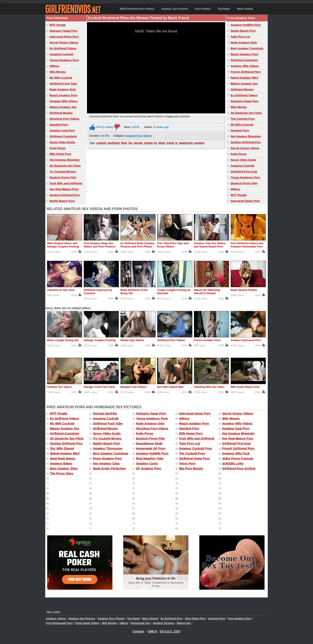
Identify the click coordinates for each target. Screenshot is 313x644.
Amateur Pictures (163, 623)
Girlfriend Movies (61, 113)
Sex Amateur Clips (106, 463)
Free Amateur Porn (240, 619)
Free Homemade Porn (59, 623)
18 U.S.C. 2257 (170, 631)
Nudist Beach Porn (62, 201)
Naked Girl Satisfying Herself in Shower (207, 292)
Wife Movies (58, 72)
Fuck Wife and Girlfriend (66, 183)
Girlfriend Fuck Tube (63, 84)
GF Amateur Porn (149, 468)
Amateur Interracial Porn (246, 340)
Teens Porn (187, 463)
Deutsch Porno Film (63, 177)
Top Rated (224, 9)
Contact (138, 631)
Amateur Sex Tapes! (59, 387)
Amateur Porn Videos (139, 136)
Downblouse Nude (149, 443)
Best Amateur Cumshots (247, 48)
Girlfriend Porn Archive (239, 468)
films (124, 143)
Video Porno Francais (238, 458)
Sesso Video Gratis (62, 142)
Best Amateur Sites (64, 468)
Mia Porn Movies (191, 468)
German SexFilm (105, 413)
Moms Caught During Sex (63, 340)
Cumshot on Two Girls (61, 290)
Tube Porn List (240, 37)
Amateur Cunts (147, 463)
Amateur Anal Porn (62, 130)
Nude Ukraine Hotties (244, 290)
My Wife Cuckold (61, 78)
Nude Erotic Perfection (109, 468)
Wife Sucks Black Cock (245, 387)
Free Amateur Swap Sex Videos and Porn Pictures (99, 245)
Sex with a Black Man (170, 387)
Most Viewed (245, 9)
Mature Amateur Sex (63, 107)
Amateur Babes (61, 463)
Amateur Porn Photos (111, 619)
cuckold (101, 143)
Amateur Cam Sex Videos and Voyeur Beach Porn (210, 245)
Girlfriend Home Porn (195, 458)
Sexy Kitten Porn (195, 619)
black (162, 143)
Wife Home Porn (60, 154)
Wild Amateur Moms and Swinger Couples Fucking (63, 245)
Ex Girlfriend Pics (171, 619)
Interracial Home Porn (64, 37)
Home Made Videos (87, 623)
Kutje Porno (58, 148)
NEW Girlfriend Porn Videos (137, 9)
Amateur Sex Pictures (175, 9)
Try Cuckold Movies (63, 172)
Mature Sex (184, 623)
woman (138, 143)
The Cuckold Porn (243, 119)
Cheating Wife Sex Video (209, 387)
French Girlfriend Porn (246, 72)
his (130, 143)
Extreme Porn (217, 619)
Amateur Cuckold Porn (196, 448)
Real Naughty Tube (150, 458)
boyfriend (114, 143)
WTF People (58, 25)
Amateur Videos (56, 619)
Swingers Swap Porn (64, 31)
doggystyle (186, 143)
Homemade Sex (140, 623)
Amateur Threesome (108, 448)
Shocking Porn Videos (65, 119)
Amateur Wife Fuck (236, 453)
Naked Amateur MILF (245, 78)
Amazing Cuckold (61, 54)
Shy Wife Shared (62, 448)
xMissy (124, 623)
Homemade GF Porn (151, 448)
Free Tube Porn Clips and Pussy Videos (173, 245)
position (199, 143)
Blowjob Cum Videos (133, 387)
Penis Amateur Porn (107, 458)
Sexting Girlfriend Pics (65, 195)
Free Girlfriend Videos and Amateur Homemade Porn (247, 245)
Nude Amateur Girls (63, 89)
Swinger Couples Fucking (100, 340)
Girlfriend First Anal (244, 172)
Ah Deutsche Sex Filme (65, 166)
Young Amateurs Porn (64, 60)
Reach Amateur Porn (63, 95)
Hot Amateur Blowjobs (65, 160)
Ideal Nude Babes (63, 458)
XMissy (54, 66)
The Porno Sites (62, 473)
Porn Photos (203, 9)
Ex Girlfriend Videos (63, 48)
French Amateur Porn (207, 340)
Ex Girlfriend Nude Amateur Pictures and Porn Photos (137, 245)
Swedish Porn (59, 125)
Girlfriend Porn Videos (171, 340)
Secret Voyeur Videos (64, 42)
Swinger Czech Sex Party (99, 387)
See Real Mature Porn (64, 189)
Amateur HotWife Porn (246, 25)
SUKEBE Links (233, 463)
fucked (148, 143)
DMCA (153, 631)
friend (170, 143)
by (155, 143)
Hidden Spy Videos (132, 340)
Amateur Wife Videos (64, 101)
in (177, 143)
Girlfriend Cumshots (63, 136)
